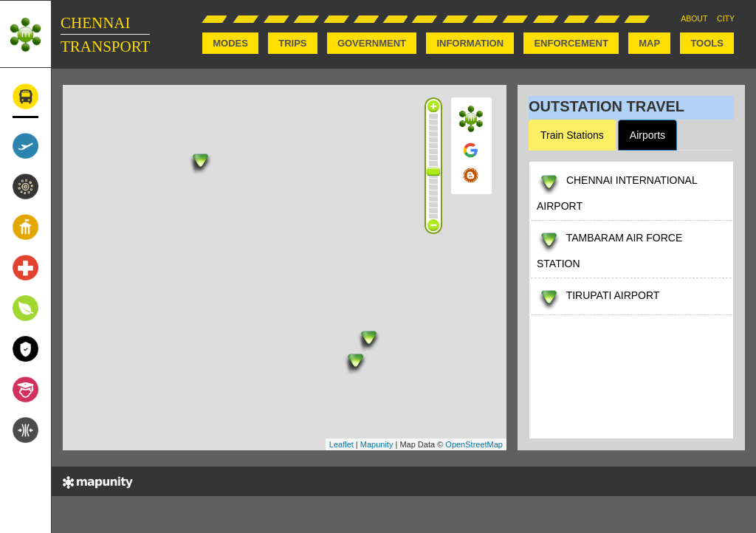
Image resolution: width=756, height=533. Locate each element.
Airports (647, 135)
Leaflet (341, 444)
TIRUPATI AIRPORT (613, 295)
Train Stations (572, 135)
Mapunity (377, 444)
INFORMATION (470, 43)
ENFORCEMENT (571, 43)
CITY (726, 18)
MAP (649, 43)
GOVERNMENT (372, 43)
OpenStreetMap (474, 444)
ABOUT (694, 18)
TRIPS (292, 43)
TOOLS (707, 43)
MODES (230, 43)
